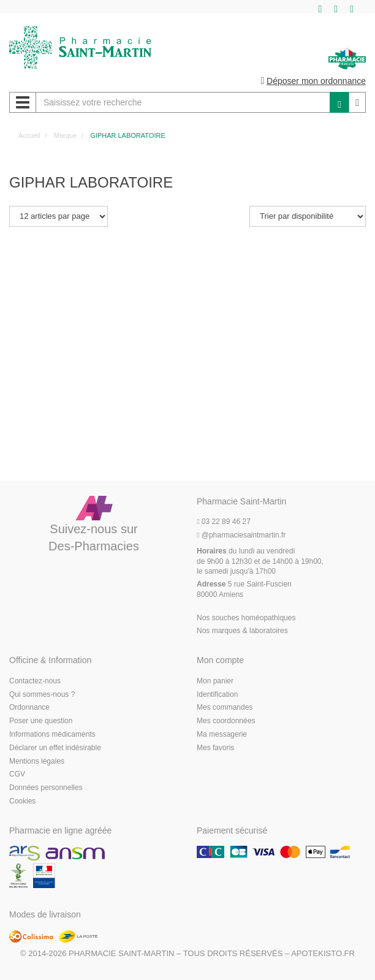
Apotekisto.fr (323, 953)
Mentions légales (37, 761)
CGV (17, 774)
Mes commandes (225, 707)
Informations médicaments (52, 734)
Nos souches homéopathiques (246, 618)
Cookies (22, 801)
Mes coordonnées (226, 721)
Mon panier (215, 681)
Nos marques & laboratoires (242, 631)
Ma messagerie (222, 734)
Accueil (29, 135)
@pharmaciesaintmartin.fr (241, 535)
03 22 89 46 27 (224, 522)
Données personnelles (46, 788)
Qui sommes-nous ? (42, 694)
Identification (217, 694)
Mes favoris (215, 748)
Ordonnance (29, 707)
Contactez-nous (35, 681)
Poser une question (41, 721)
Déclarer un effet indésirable (55, 748)
